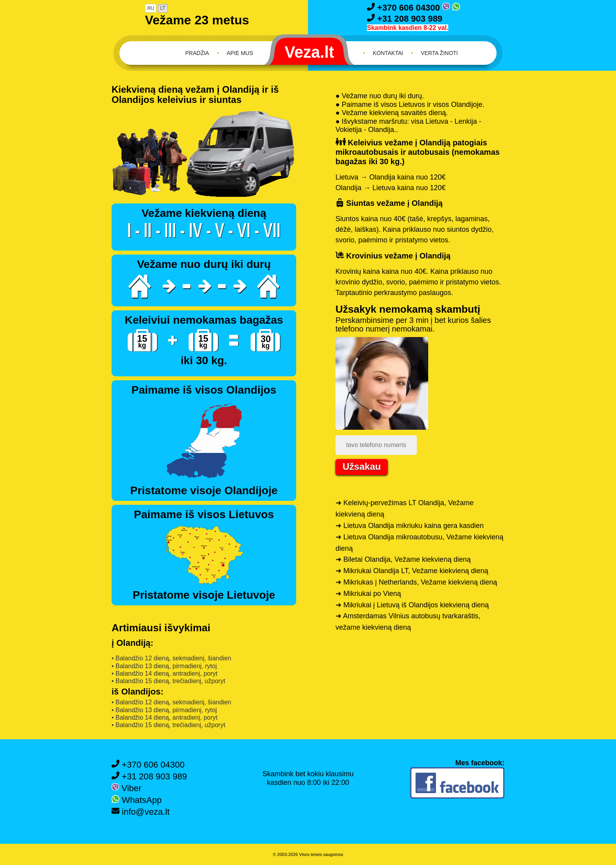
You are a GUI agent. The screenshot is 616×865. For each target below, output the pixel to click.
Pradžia (197, 53)
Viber (126, 788)
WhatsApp (137, 800)
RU (151, 8)
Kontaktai (388, 53)
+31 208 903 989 (405, 19)
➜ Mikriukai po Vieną (368, 594)
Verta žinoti (439, 53)
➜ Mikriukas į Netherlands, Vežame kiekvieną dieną (416, 582)
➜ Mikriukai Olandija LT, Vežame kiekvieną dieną (412, 571)
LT (163, 8)
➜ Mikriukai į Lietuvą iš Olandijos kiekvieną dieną (412, 605)
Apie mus (240, 53)
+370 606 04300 (405, 8)
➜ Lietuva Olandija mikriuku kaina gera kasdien (410, 526)
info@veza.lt (141, 812)
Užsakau (362, 466)
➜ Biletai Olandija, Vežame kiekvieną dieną (403, 559)
